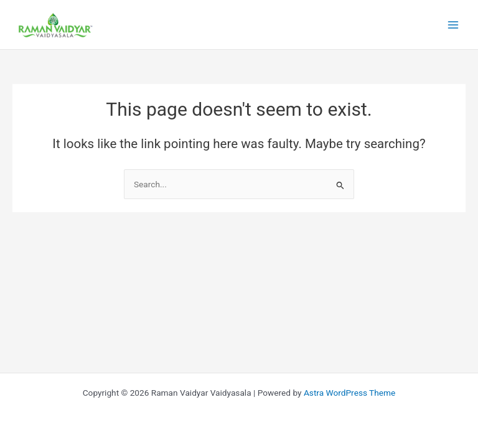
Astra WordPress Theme (349, 393)
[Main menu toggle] (453, 25)
